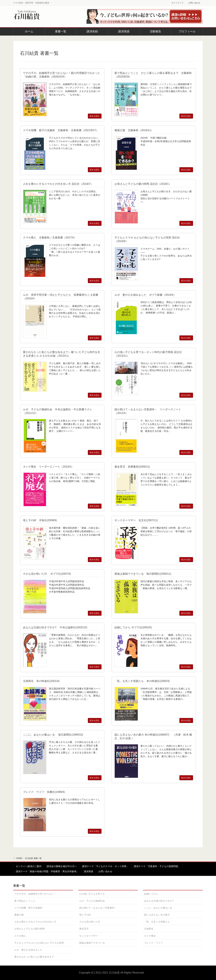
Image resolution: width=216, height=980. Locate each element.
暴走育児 (84, 929)
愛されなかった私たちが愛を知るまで (34, 957)
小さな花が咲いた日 (90, 922)
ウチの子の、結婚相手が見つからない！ (35, 894)
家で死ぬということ (25, 901)
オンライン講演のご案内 (29, 866)
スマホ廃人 (20, 936)
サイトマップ (177, 3)
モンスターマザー (89, 936)
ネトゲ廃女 (150, 936)
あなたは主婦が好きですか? (159, 901)
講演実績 (89, 871)
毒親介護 (19, 915)
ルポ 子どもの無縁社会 (92, 901)
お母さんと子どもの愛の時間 (29, 929)
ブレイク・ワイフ (153, 943)
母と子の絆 (85, 915)
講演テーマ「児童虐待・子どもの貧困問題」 (157, 866)
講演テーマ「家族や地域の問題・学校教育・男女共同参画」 (47, 871)
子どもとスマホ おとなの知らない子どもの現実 (39, 943)
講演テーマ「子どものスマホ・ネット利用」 (105, 866)
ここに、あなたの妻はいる (158, 908)
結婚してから (151, 894)
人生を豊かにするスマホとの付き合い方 (35, 922)
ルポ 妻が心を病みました (28, 950)
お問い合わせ (194, 3)
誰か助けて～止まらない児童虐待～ (98, 908)
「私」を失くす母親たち (157, 922)
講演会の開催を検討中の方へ (62, 866)
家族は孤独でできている (92, 943)
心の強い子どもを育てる (92, 894)
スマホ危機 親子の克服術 (28, 908)
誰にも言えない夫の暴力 (157, 915)
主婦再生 (149, 929)
